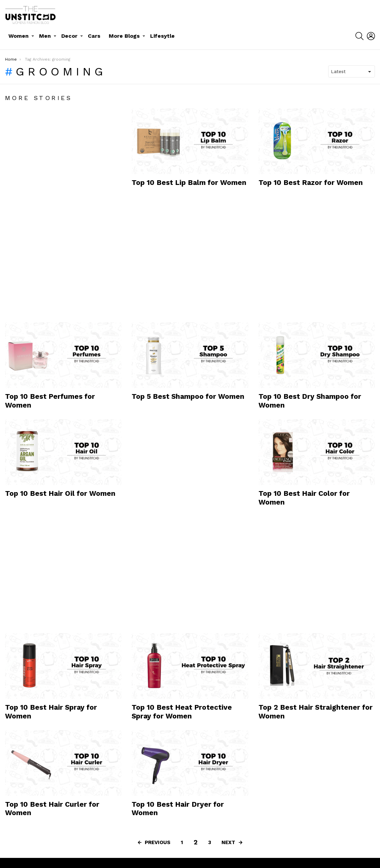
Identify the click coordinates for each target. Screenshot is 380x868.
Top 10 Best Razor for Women (311, 182)
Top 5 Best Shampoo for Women (188, 396)
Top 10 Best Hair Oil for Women (60, 493)
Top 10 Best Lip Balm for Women (189, 182)
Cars (94, 36)
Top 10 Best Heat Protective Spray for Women (182, 711)
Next (228, 842)
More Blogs (124, 36)
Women (19, 36)
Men (45, 36)
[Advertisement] (56, 210)
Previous (158, 842)
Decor (69, 36)
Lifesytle (162, 36)
